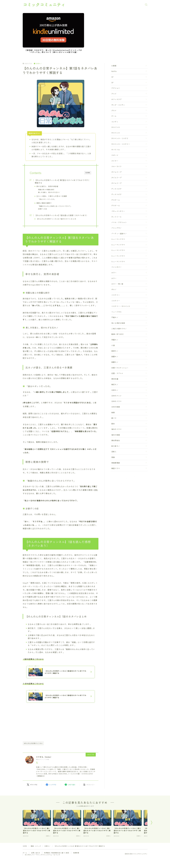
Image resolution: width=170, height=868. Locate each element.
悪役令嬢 (115, 379)
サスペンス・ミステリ (120, 138)
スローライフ (117, 166)
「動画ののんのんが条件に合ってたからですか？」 (55, 206)
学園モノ (115, 340)
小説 (113, 345)
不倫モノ (115, 317)
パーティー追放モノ (119, 233)
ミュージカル (117, 312)
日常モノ (38, 64)
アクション (116, 88)
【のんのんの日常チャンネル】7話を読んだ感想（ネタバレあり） (61, 215)
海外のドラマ (117, 429)
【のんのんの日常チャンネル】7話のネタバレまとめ (56, 219)
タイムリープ (117, 172)
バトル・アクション (119, 222)
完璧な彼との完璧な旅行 (46, 190)
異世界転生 (116, 440)
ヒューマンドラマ (118, 239)
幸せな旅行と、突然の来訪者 (47, 186)
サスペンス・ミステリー (121, 144)
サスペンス (116, 133)
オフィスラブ (117, 99)
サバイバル (116, 150)
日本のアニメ (117, 396)
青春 (113, 457)
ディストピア (117, 189)
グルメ (114, 110)
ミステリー (116, 295)
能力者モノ (116, 446)
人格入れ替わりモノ (119, 329)
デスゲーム (116, 200)
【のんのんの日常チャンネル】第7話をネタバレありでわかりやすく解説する (62, 181)
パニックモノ (117, 228)
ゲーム (114, 116)
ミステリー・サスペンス (121, 306)
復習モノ (115, 351)
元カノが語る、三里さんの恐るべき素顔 (52, 196)
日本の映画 (116, 407)
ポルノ (114, 289)
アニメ (114, 94)
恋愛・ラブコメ (117, 373)
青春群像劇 (116, 463)
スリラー (115, 161)
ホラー (114, 273)
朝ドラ (114, 418)
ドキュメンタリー (118, 211)
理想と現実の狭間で (44, 203)
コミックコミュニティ (45, 5)
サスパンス (116, 127)
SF (112, 77)
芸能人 (114, 452)
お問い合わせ (36, 853)
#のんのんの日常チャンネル (33, 743)
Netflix (114, 71)
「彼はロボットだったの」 (47, 199)
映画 (113, 412)
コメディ (115, 122)
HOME (25, 846)
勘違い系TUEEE (118, 334)
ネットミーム (117, 217)
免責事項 (76, 853)
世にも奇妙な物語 (118, 323)
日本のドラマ (117, 401)
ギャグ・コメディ (118, 105)
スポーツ (115, 155)
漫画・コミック (36, 846)
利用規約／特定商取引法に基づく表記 (57, 853)
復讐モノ (115, 356)
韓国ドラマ (116, 468)
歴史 (113, 424)
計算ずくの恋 (42, 209)
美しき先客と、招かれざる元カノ (49, 192)
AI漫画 (114, 66)
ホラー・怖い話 (117, 284)
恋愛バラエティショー (120, 368)
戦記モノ (115, 384)
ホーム (25, 853)
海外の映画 (116, 435)
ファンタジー (117, 267)
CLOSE (88, 173)
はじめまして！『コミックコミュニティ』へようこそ (42, 855)
